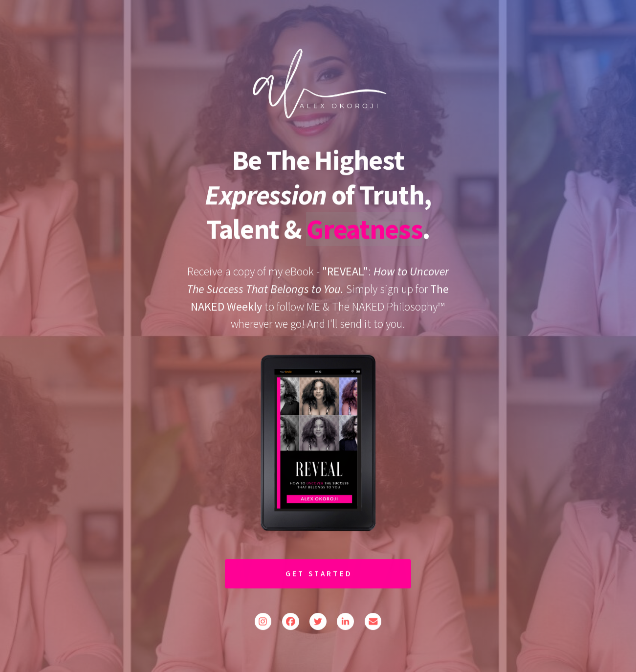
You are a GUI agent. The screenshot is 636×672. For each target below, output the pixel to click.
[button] (263, 622)
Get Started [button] (319, 574)
